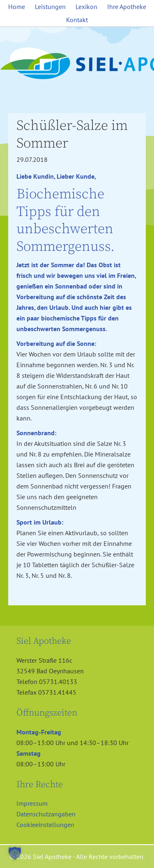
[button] (15, 853)
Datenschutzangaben (46, 814)
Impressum (32, 803)
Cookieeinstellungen (45, 825)
